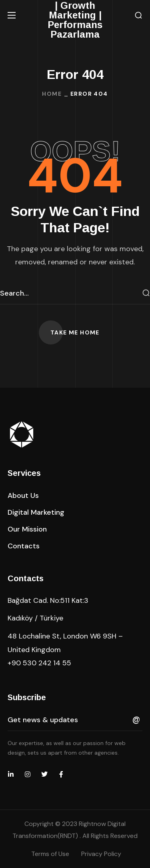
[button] (138, 15)
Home (52, 94)
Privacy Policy (101, 854)
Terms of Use (50, 854)
